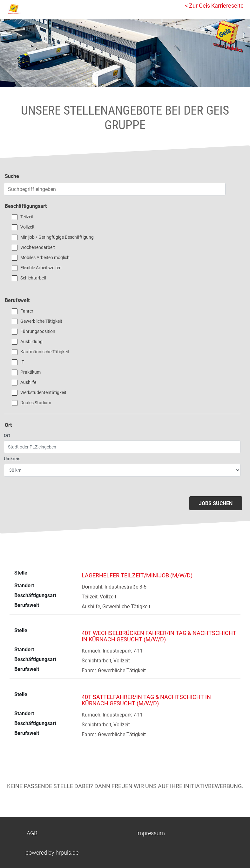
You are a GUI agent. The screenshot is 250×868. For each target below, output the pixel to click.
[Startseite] (33, 9)
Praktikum (30, 372)
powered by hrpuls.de (52, 853)
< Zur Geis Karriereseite (214, 6)
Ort (7, 435)
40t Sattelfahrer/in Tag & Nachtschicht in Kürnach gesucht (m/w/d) (146, 700)
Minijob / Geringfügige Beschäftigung (57, 237)
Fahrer (27, 311)
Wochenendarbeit (38, 247)
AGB (32, 833)
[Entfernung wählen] (122, 470)
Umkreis (12, 459)
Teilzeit (27, 217)
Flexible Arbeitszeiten (41, 268)
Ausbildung (31, 342)
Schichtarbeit (33, 278)
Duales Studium (36, 403)
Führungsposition (38, 331)
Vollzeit (27, 227)
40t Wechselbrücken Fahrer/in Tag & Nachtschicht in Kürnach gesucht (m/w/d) (159, 636)
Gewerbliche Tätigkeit (41, 321)
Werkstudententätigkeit (43, 392)
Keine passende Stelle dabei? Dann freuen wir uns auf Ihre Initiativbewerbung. (125, 786)
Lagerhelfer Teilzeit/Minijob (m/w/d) (137, 575)
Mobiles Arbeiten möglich (45, 258)
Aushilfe (28, 382)
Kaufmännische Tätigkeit (45, 352)
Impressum (151, 833)
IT (22, 362)
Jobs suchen (216, 503)
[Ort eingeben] (122, 447)
